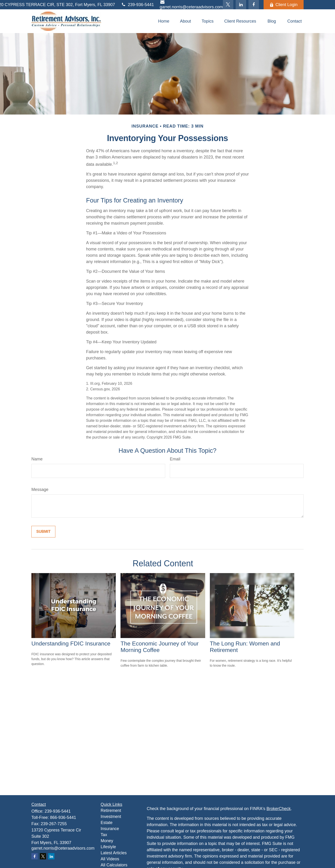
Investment (111, 817)
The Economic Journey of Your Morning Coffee (159, 647)
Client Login (284, 5)
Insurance (110, 829)
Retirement (111, 811)
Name (37, 459)
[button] (164, 21)
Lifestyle (108, 847)
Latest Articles (114, 853)
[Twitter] (228, 5)
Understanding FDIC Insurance (71, 643)
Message (40, 490)
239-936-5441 (137, 5)
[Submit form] (43, 532)
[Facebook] (254, 5)
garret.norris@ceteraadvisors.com (63, 848)
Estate (107, 823)
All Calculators (114, 865)
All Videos (110, 859)
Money (107, 841)
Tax (104, 835)
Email (175, 459)
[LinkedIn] (241, 5)
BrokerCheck (279, 809)
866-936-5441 (63, 817)
